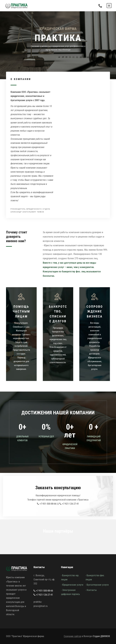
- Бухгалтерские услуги (97, 585)
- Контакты (91, 590)
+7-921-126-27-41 (69, 504)
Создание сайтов (72, 636)
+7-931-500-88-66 (47, 504)
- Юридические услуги (72, 585)
